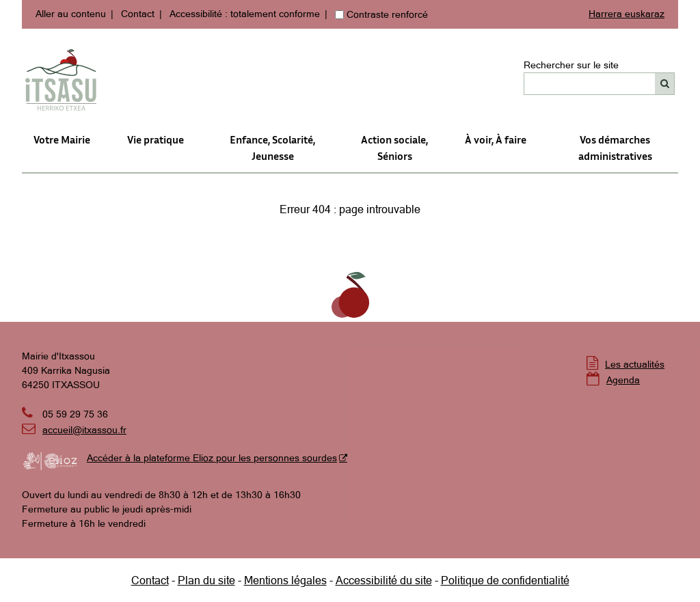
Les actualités (635, 364)
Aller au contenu (71, 14)
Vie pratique (156, 139)
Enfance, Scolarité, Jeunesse (272, 148)
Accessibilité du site (384, 580)
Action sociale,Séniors (394, 148)
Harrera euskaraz (627, 14)
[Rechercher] (665, 84)
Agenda (623, 380)
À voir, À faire (496, 139)
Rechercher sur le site (571, 65)
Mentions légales (285, 580)
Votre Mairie (62, 139)
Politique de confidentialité (505, 580)
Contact (138, 14)
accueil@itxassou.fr (84, 430)
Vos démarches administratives (615, 148)
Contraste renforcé (387, 14)
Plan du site (206, 580)
